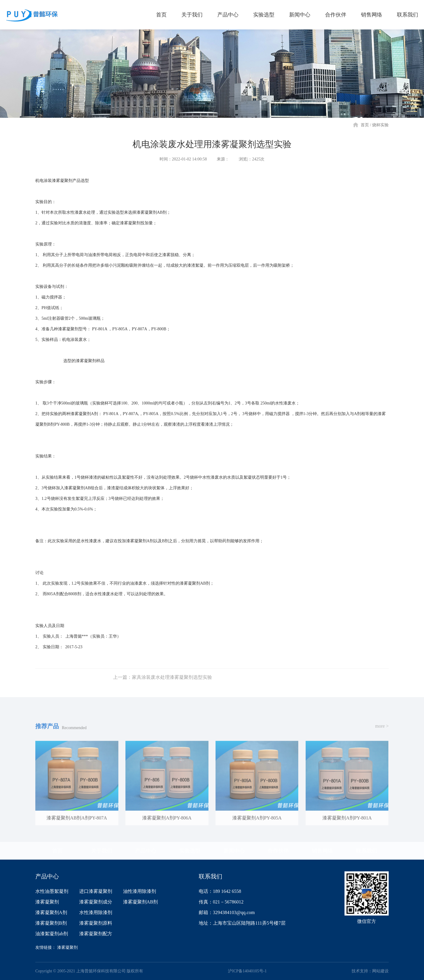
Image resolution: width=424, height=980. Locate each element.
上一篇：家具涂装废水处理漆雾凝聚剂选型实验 (163, 685)
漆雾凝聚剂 (47, 902)
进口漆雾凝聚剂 (96, 891)
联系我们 (367, 851)
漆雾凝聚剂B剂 (51, 923)
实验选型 (190, 851)
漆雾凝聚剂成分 (96, 902)
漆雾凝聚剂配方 (96, 934)
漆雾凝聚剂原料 (96, 923)
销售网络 (322, 851)
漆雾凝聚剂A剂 (51, 912)
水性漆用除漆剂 (96, 912)
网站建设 (380, 971)
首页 (365, 125)
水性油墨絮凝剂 (52, 891)
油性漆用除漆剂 (140, 891)
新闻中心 (234, 851)
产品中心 (146, 851)
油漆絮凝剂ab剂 (52, 934)
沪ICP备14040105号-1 (247, 971)
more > (382, 733)
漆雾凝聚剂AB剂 (140, 902)
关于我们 (102, 851)
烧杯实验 (380, 125)
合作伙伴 (278, 851)
